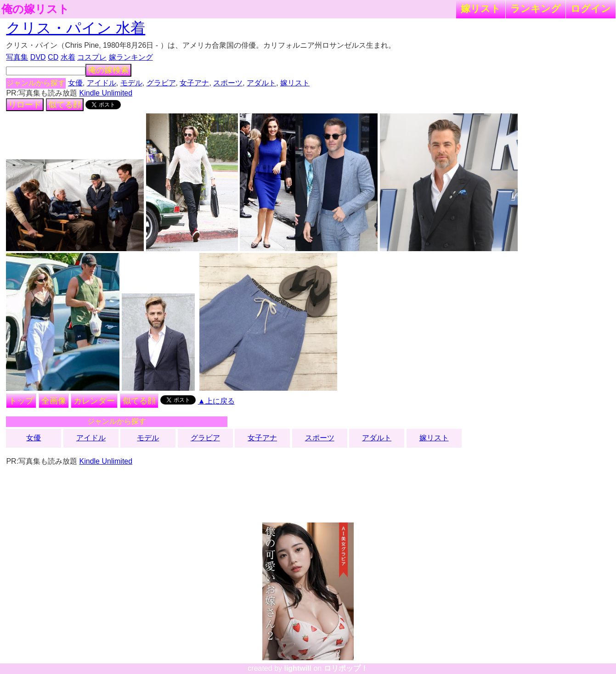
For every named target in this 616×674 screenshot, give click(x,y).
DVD (38, 57)
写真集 (17, 57)
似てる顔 (65, 105)
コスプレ (92, 57)
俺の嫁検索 (108, 70)
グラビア (161, 83)
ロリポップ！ (346, 668)
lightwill (298, 668)
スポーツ (228, 83)
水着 (68, 57)
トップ (21, 401)
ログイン (591, 8)
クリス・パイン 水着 (76, 28)
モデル (131, 83)
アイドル (102, 83)
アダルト (261, 83)
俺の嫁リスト (35, 9)
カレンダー (94, 401)
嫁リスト (481, 8)
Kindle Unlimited (106, 93)
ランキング (536, 8)
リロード (25, 105)
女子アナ (194, 83)
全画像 (54, 401)
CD (53, 57)
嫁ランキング (131, 57)
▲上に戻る (216, 401)
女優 (75, 83)
